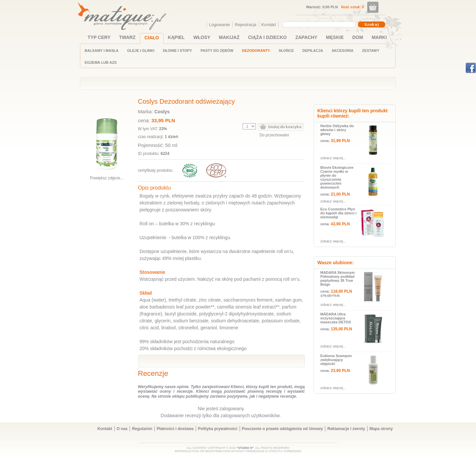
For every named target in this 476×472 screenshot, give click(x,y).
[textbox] (317, 24)
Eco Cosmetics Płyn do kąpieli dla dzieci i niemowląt (338, 213)
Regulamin (142, 429)
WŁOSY (202, 37)
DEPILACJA (313, 51)
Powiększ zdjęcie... (107, 178)
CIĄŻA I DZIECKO (268, 37)
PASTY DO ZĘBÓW (217, 51)
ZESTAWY (371, 51)
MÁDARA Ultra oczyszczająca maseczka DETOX (336, 318)
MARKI (379, 37)
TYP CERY (99, 37)
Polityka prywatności (218, 429)
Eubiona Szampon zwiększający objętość (336, 360)
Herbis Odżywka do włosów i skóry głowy (337, 130)
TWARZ (127, 37)
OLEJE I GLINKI (141, 51)
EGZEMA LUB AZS (101, 62)
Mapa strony (381, 429)
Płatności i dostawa (175, 429)
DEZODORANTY (256, 51)
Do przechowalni (274, 135)
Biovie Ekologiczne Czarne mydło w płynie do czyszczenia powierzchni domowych (337, 177)
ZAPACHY (306, 37)
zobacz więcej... (333, 158)
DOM (358, 37)
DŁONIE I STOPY (178, 51)
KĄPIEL (176, 37)
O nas (122, 429)
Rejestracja (246, 25)
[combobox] (320, 24)
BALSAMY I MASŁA (101, 51)
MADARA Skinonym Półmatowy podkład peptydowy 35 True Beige (337, 278)
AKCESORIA (342, 51)
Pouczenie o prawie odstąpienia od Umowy (282, 429)
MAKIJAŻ (229, 37)
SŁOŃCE (286, 51)
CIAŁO (152, 38)
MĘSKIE (335, 37)
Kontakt (269, 25)
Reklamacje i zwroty (346, 429)
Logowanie (220, 25)
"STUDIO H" (245, 448)
